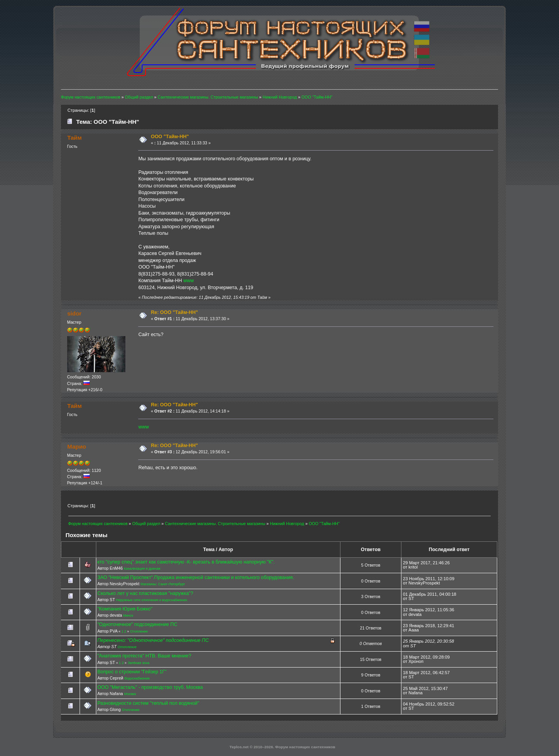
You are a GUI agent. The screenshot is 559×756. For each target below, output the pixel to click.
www (188, 281)
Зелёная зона (139, 663)
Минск (128, 616)
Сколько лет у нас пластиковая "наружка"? (145, 593)
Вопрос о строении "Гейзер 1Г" (132, 672)
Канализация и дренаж (142, 569)
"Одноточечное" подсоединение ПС (137, 624)
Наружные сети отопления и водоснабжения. (152, 600)
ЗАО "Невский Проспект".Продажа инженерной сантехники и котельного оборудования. (196, 577)
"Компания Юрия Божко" (125, 609)
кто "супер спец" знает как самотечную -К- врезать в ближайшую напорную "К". (186, 562)
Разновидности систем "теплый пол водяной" (148, 703)
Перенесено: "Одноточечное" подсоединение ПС (153, 640)
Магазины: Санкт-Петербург (163, 584)
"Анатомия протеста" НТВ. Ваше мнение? (144, 656)
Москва (130, 694)
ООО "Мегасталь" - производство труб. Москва (150, 687)
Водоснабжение (137, 678)
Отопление (139, 631)
